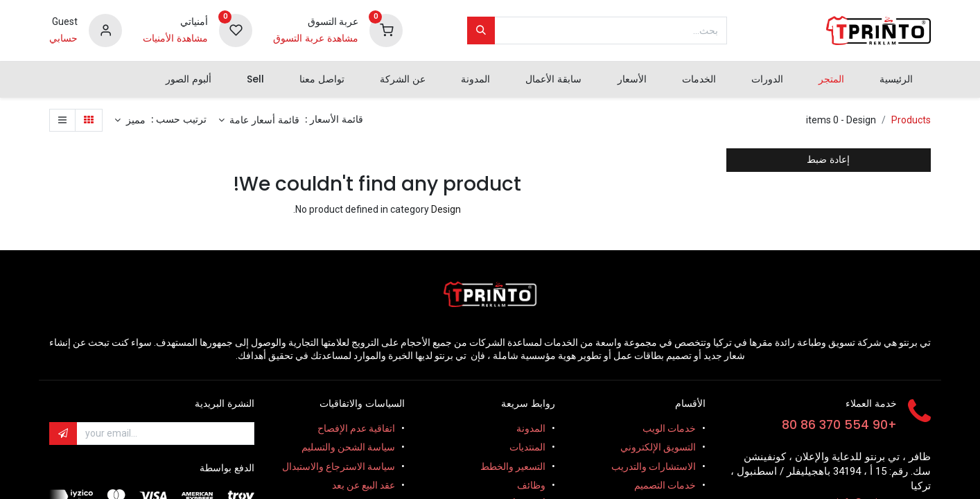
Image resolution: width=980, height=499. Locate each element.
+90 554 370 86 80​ (839, 425)
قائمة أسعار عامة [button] (263, 120)
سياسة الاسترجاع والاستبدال (339, 466)
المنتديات (527, 447)
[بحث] (481, 30)
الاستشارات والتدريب (654, 466)
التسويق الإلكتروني (658, 447)
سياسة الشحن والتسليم (348, 447)
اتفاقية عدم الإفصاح (356, 428)
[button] (130, 121)
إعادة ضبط (828, 159)
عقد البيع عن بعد (364, 485)
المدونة (531, 428)
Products (911, 120)
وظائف (531, 485)
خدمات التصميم (665, 485)
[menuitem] (896, 80)
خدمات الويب (669, 428)
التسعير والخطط (513, 466)
